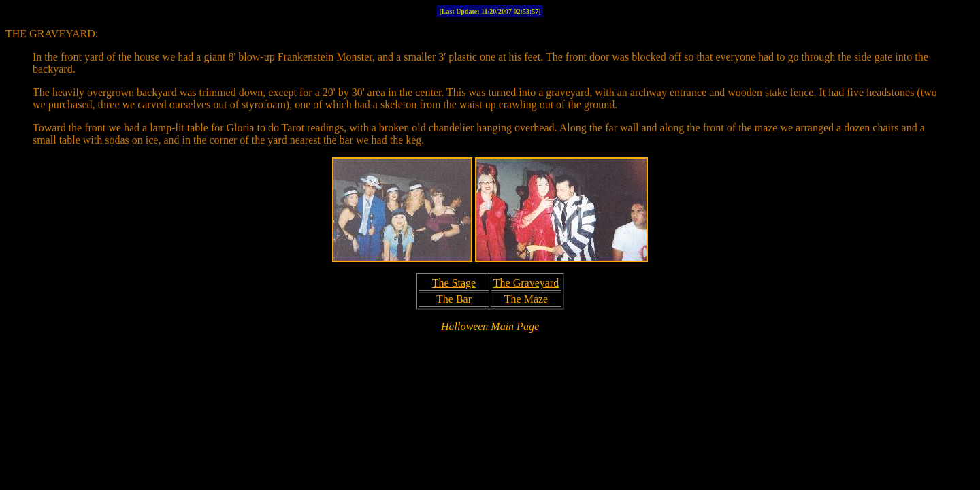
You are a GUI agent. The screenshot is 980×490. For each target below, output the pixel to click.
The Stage (454, 283)
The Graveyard (526, 283)
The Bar (454, 299)
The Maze (526, 299)
